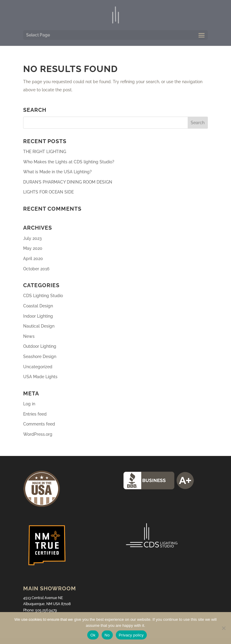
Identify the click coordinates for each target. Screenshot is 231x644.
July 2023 (32, 238)
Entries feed (35, 414)
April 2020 (33, 259)
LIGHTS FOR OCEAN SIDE (48, 192)
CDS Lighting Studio (43, 296)
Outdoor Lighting (40, 346)
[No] (223, 628)
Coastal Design (38, 306)
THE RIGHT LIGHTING (45, 152)
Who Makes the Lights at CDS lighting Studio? (69, 162)
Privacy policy (131, 635)
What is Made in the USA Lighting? (57, 172)
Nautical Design (39, 326)
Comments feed (39, 424)
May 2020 (33, 248)
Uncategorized (38, 367)
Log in (29, 404)
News (29, 336)
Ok (93, 635)
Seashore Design (40, 357)
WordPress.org (38, 434)
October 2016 (36, 269)
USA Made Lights (40, 377)
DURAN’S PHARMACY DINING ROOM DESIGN (68, 182)
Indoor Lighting (38, 316)
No (107, 635)
